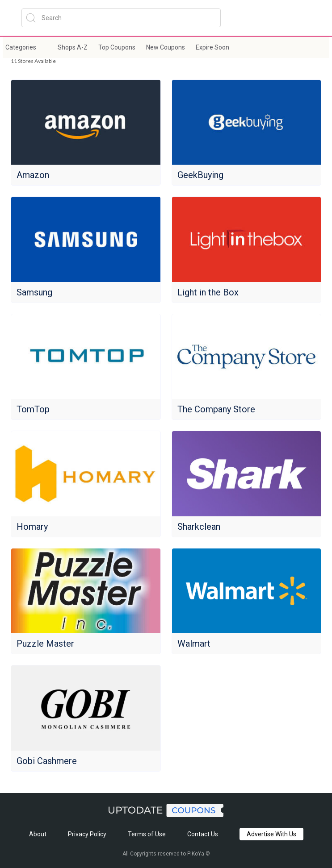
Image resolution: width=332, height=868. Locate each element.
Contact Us (203, 834)
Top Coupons (117, 47)
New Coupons (166, 47)
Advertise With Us (271, 834)
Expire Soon (212, 47)
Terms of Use (147, 834)
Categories (21, 47)
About (38, 834)
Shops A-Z (73, 47)
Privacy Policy (87, 834)
